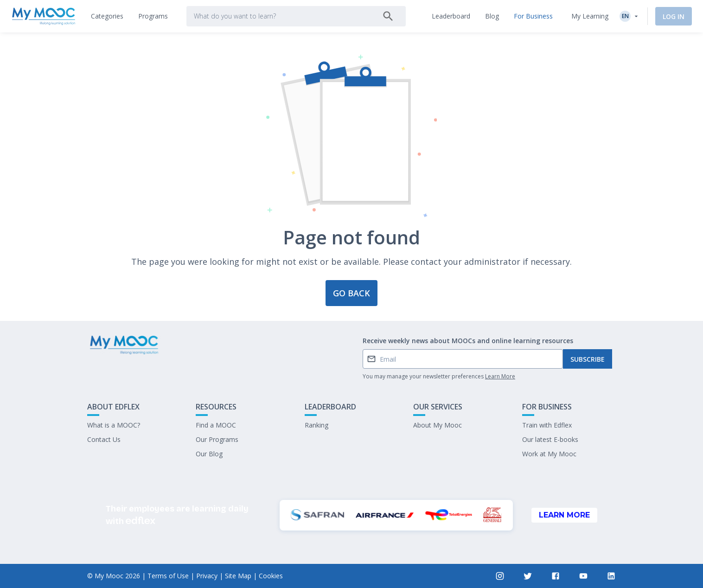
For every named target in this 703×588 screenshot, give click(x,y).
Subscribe (588, 359)
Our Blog (209, 454)
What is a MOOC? (114, 425)
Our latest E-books (550, 439)
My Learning (590, 16)
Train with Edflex (547, 425)
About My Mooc (438, 425)
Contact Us (104, 439)
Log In (674, 16)
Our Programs (217, 439)
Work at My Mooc (549, 454)
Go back (351, 293)
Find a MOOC (216, 425)
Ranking (316, 425)
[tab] (107, 16)
